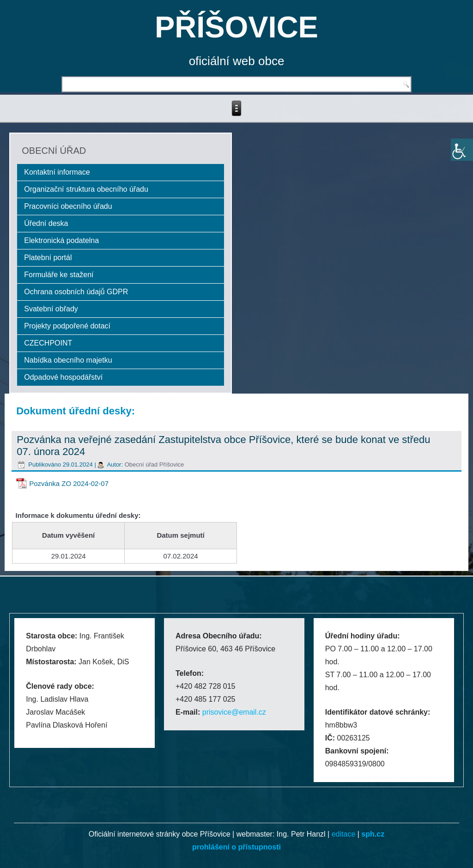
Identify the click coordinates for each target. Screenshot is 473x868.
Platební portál (48, 258)
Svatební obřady (51, 309)
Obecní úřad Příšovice (155, 464)
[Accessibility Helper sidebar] (462, 150)
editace (344, 834)
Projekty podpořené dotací (67, 326)
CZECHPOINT (48, 343)
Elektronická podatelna (61, 240)
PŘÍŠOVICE (236, 27)
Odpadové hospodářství (63, 377)
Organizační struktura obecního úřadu (86, 189)
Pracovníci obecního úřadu (68, 206)
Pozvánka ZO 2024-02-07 (69, 483)
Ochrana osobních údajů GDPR (76, 292)
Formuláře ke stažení (59, 275)
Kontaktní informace (57, 172)
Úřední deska (46, 223)
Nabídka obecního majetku (68, 360)
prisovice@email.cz (234, 712)
